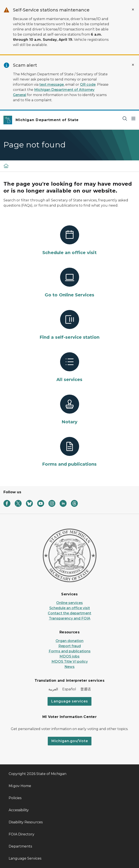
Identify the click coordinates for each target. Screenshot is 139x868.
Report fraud (70, 646)
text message (52, 85)
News (69, 667)
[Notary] (69, 410)
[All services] (69, 367)
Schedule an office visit (70, 608)
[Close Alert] (133, 9)
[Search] (125, 118)
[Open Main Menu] (133, 118)
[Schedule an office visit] (69, 240)
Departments (20, 846)
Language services (69, 701)
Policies (15, 798)
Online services (69, 603)
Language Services (25, 858)
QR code (88, 85)
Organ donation (69, 641)
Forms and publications (70, 651)
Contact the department (69, 613)
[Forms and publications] (69, 452)
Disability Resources (26, 822)
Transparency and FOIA (70, 618)
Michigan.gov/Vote (70, 741)
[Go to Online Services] (69, 283)
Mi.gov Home (20, 786)
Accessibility (19, 810)
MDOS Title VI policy (70, 662)
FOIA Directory (22, 834)
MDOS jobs (69, 656)
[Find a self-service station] (69, 325)
